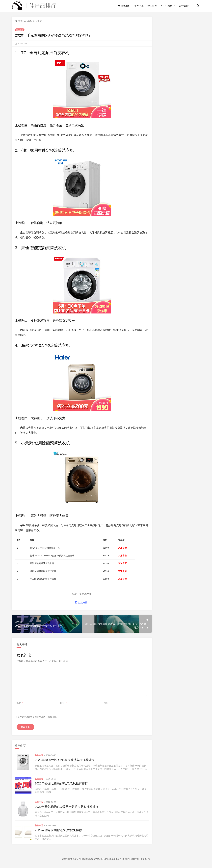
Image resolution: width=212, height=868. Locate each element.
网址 (106, 703)
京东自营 (122, 548)
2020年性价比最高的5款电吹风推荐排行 (61, 783)
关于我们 (183, 6)
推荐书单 (139, 6)
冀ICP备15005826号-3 (112, 859)
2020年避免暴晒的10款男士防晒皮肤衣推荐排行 (67, 807)
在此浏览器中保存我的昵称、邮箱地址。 (39, 717)
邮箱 (64, 703)
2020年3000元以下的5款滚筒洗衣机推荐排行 (65, 760)
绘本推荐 (152, 6)
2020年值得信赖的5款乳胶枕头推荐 (58, 830)
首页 (21, 21)
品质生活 (30, 21)
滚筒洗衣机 (85, 594)
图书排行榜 (167, 6)
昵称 (20, 703)
